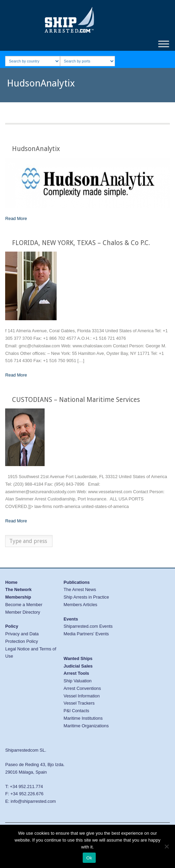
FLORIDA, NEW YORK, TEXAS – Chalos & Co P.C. (81, 243)
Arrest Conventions (82, 688)
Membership (18, 597)
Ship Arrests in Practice (86, 597)
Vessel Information (81, 696)
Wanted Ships (78, 658)
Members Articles (80, 605)
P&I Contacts (76, 711)
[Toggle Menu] (164, 44)
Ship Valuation (78, 681)
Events (71, 619)
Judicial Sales (78, 666)
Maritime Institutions (83, 718)
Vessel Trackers (79, 703)
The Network (18, 589)
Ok (89, 858)
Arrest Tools (76, 673)
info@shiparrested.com (33, 801)
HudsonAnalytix (36, 149)
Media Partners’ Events (86, 634)
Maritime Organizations (86, 726)
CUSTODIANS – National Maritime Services (76, 400)
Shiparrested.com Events (88, 626)
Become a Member (24, 605)
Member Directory (23, 612)
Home (11, 582)
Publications (77, 582)
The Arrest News (80, 589)
